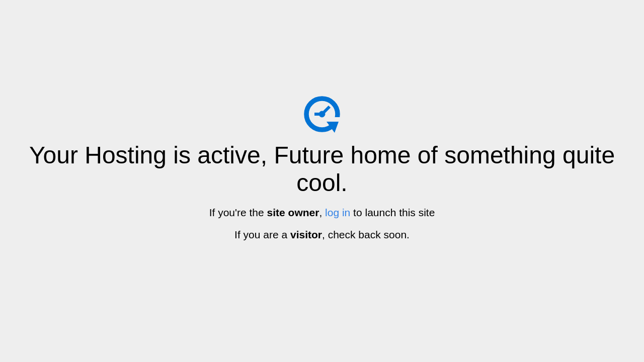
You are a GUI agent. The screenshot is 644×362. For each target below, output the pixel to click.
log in (338, 212)
